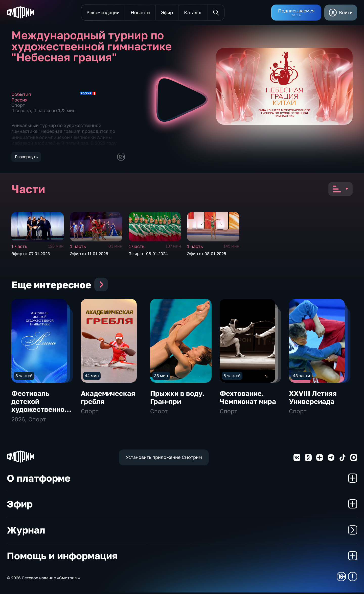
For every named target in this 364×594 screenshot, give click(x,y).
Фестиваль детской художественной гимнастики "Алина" (40, 411)
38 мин (161, 377)
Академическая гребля (108, 399)
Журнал (182, 531)
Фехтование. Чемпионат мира (248, 399)
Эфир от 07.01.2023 (31, 254)
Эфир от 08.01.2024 (148, 254)
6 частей (232, 377)
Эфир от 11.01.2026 (89, 254)
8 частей (24, 377)
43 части (302, 377)
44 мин (92, 377)
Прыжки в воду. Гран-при (177, 399)
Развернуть (26, 157)
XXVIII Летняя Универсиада (313, 399)
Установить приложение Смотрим (164, 459)
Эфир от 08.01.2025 (207, 254)
